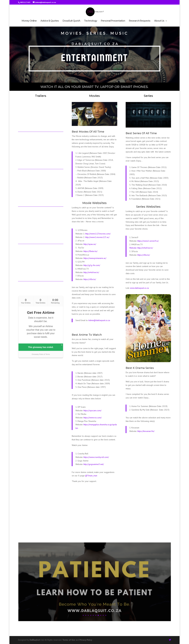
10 (101, 601)
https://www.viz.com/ (93, 418)
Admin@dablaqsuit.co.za (99, 320)
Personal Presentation (113, 21)
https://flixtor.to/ (90, 251)
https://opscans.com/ (92, 410)
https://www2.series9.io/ (148, 241)
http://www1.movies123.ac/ (97, 237)
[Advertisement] (94, 514)
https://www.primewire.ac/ (95, 258)
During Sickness (94, 575)
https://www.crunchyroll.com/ (96, 457)
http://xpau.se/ (89, 244)
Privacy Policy (86, 640)
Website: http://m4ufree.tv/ (141, 248)
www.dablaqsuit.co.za (139, 288)
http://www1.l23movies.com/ (98, 234)
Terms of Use (69, 640)
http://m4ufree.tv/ (91, 272)
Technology (91, 21)
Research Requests (140, 21)
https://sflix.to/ (90, 279)
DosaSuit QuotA (71, 21)
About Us (159, 21)
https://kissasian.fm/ (146, 431)
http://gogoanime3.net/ (94, 464)
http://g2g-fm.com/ (92, 265)
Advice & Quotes (50, 21)
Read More (94, 588)
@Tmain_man (91, 476)
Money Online (29, 21)
